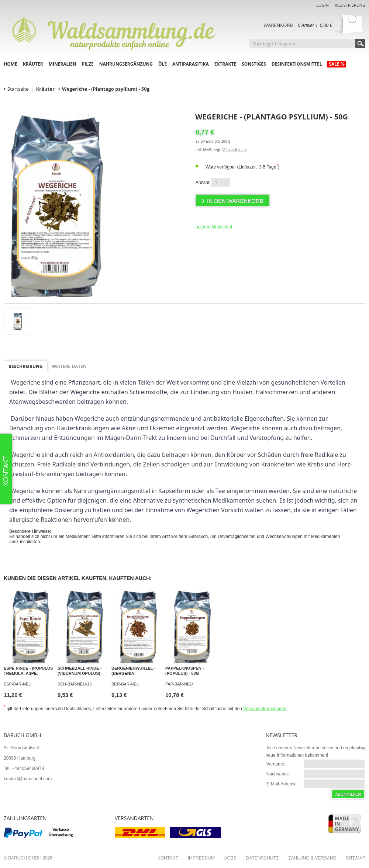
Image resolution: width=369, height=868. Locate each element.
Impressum (201, 858)
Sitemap (356, 858)
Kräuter (33, 64)
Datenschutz (262, 858)
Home (11, 64)
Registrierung (350, 5)
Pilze (88, 64)
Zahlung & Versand (312, 858)
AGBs (230, 858)
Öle (163, 64)
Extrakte (225, 64)
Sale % (337, 64)
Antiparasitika (191, 64)
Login (323, 5)
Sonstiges (254, 64)
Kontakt (168, 858)
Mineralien (63, 64)
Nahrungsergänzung (126, 64)
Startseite (18, 89)
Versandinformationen (265, 709)
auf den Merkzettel (214, 227)
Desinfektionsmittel (297, 64)
